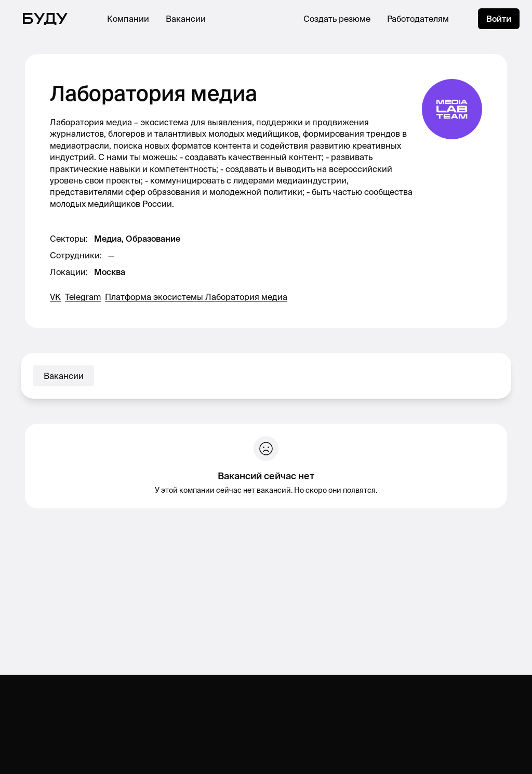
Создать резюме (337, 19)
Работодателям (418, 19)
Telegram (83, 297)
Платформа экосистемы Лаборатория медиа (196, 297)
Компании (128, 19)
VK (55, 297)
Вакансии (186, 19)
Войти (499, 19)
